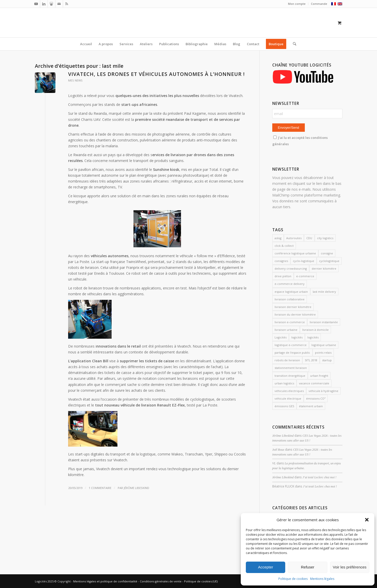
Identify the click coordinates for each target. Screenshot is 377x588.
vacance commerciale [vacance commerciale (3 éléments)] (314, 383)
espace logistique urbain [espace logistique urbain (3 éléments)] (291, 292)
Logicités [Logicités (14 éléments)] (281, 337)
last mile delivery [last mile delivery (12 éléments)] (324, 292)
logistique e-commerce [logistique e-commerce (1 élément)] (291, 345)
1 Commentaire (100, 488)
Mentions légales (322, 579)
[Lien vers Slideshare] (51, 4)
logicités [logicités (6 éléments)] (313, 337)
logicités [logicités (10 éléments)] (297, 337)
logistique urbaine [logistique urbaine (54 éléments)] (324, 345)
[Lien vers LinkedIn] (44, 4)
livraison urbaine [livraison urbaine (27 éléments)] (286, 330)
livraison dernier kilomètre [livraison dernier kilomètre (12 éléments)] (293, 307)
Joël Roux (278, 450)
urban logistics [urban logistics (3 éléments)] (284, 383)
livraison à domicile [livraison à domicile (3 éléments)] (315, 330)
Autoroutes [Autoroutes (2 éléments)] (294, 238)
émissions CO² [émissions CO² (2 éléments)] (316, 398)
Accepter (266, 567)
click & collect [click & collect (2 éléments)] (284, 246)
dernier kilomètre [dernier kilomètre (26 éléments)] (324, 268)
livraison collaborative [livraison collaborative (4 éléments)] (290, 299)
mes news (75, 80)
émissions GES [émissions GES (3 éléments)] (284, 406)
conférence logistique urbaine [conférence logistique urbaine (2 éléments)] (295, 253)
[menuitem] (297, 4)
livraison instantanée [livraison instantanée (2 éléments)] (324, 322)
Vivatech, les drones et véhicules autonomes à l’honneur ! (156, 74)
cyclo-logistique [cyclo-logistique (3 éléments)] (304, 261)
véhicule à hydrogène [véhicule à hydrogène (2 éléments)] (323, 391)
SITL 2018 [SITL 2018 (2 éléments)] (311, 360)
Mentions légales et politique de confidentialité (105, 581)
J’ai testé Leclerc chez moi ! (319, 477)
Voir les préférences (350, 567)
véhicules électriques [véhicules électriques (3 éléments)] (289, 391)
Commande (319, 4)
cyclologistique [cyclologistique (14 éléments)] (329, 261)
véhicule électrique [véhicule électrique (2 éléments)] (288, 398)
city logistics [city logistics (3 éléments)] (325, 238)
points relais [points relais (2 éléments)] (323, 353)
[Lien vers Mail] (59, 4)
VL (274, 463)
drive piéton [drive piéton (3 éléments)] (283, 276)
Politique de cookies (293, 579)
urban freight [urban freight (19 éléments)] (319, 376)
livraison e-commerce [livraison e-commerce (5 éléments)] (290, 322)
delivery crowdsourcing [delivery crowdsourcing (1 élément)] (291, 268)
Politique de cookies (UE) (201, 581)
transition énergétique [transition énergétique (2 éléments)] (290, 376)
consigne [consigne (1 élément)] (327, 253)
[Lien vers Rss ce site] (67, 4)
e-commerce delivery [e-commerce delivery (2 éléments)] (290, 284)
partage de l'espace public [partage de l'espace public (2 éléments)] (292, 353)
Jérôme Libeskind (137, 488)
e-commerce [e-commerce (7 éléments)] (305, 276)
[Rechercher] (293, 44)
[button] (367, 520)
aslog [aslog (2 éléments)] (278, 238)
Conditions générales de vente (161, 581)
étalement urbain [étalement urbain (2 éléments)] (311, 406)
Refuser (308, 567)
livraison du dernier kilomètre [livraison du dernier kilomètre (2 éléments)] (295, 314)
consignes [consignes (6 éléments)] (281, 261)
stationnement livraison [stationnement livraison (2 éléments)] (291, 368)
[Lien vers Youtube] (36, 4)
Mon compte (297, 4)
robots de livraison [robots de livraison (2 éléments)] (287, 360)
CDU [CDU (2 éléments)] (309, 238)
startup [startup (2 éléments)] (327, 360)
